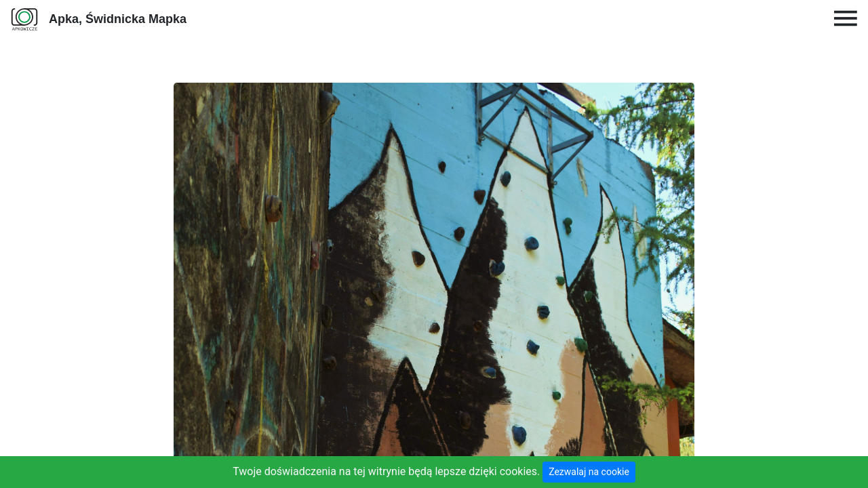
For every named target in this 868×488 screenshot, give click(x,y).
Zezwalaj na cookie (589, 472)
